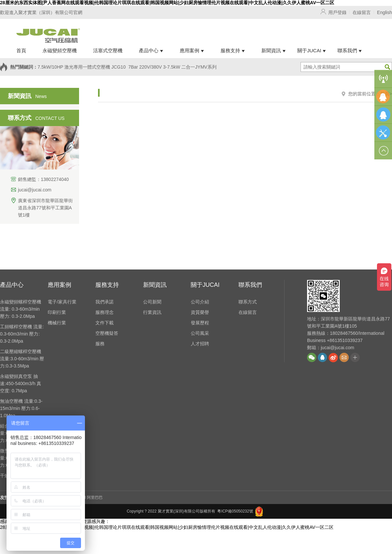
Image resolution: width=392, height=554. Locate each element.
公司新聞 (152, 302)
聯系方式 (248, 302)
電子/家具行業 (62, 302)
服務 (100, 344)
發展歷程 (200, 323)
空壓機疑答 (107, 333)
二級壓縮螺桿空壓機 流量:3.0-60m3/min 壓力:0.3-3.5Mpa (22, 359)
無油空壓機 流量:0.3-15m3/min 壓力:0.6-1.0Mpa (21, 408)
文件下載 (105, 323)
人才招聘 (200, 344)
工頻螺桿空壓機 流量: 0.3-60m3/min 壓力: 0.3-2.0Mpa (22, 334)
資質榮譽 (200, 312)
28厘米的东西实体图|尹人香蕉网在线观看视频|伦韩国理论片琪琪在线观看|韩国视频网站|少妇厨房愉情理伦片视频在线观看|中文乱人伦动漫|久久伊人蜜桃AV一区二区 (167, 3)
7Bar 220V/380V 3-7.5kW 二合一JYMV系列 (172, 67)
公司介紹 (200, 302)
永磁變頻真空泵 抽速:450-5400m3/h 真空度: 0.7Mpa (21, 383)
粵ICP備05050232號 (235, 511)
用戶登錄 (337, 12)
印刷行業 (57, 312)
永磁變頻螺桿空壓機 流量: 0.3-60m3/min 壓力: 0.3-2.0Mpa (21, 309)
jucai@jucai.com (35, 190)
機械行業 (57, 323)
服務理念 (105, 312)
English (384, 12)
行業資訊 (152, 312)
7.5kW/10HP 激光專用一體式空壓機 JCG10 (82, 67)
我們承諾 (105, 302)
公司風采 (200, 333)
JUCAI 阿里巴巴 (89, 497)
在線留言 (362, 12)
